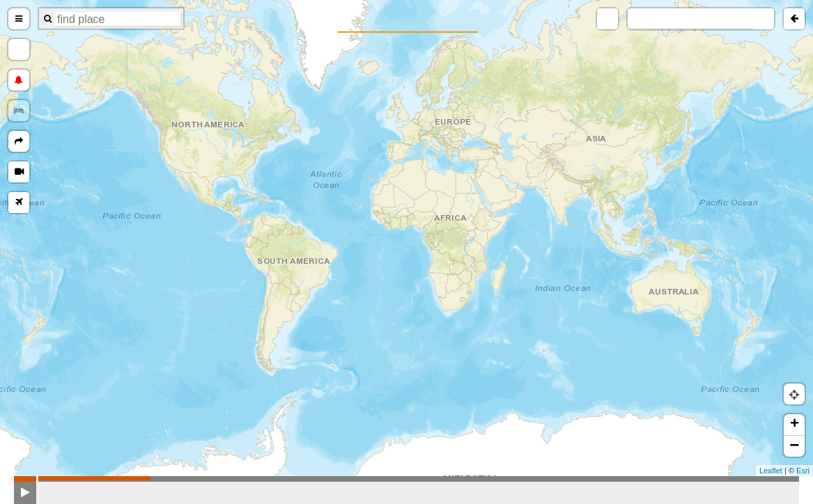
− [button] (794, 446)
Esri (803, 471)
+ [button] (795, 425)
